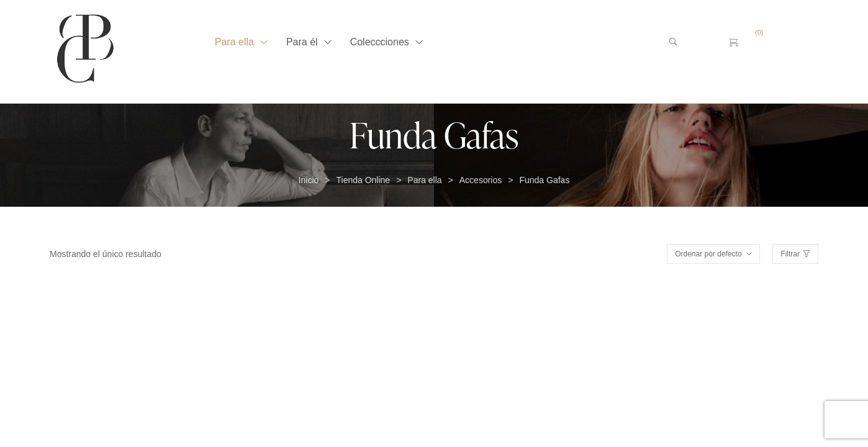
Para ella (424, 180)
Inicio (309, 180)
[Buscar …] (693, 42)
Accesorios (481, 180)
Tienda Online (363, 180)
